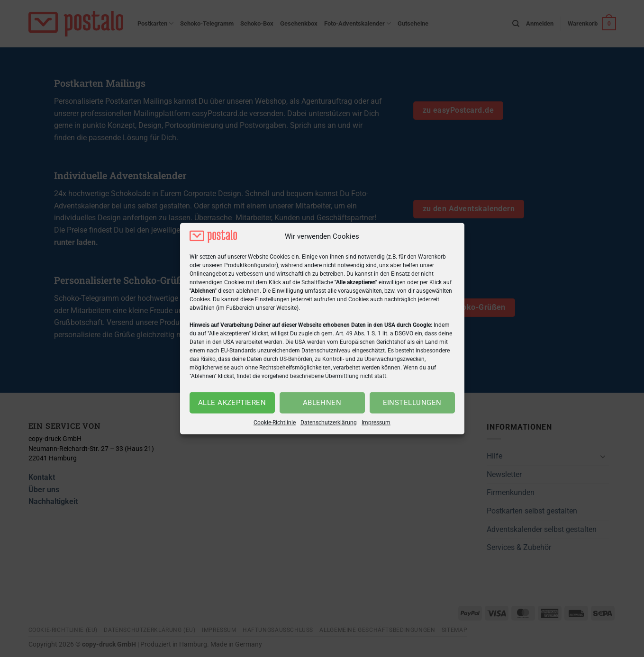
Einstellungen (412, 403)
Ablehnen (322, 403)
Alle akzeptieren (232, 403)
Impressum (376, 423)
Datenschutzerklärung (329, 423)
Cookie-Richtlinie (275, 423)
